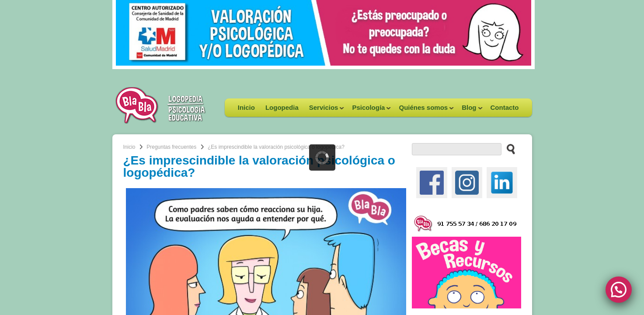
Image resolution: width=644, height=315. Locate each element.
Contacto (505, 107)
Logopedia (282, 107)
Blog (469, 110)
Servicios (324, 110)
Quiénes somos (424, 110)
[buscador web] (457, 149)
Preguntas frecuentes (171, 147)
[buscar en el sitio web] (508, 149)
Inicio (246, 107)
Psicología (369, 110)
